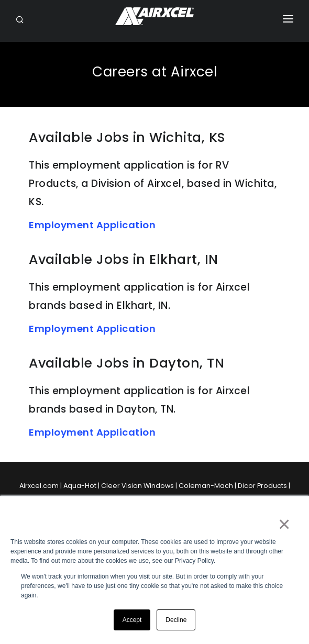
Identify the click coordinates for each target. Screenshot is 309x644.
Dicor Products (262, 486)
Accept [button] (132, 620)
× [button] (284, 524)
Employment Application (92, 225)
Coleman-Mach (206, 486)
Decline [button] (176, 620)
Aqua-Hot (80, 486)
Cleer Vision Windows (137, 486)
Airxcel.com (39, 486)
